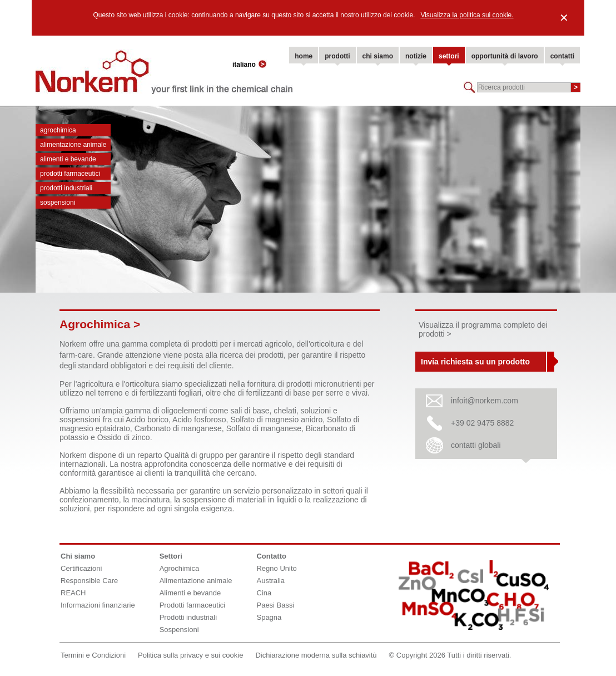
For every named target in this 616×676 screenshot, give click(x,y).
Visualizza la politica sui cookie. (467, 15)
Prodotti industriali (66, 188)
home (304, 56)
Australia (270, 581)
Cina (264, 593)
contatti (562, 56)
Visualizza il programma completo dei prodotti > (483, 329)
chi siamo (378, 56)
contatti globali (476, 445)
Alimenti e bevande (68, 159)
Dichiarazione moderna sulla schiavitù (316, 655)
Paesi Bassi (275, 605)
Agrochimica (58, 130)
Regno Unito (276, 568)
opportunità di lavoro (505, 56)
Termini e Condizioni (93, 655)
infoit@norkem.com (485, 401)
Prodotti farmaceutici (70, 174)
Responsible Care (89, 581)
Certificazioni (81, 568)
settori (449, 56)
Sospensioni (58, 203)
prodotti (337, 56)
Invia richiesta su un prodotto (475, 362)
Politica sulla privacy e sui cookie (190, 655)
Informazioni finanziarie (98, 605)
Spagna (269, 617)
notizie (416, 56)
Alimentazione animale (73, 145)
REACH (73, 593)
